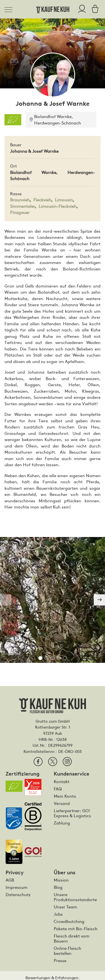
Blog (58, 887)
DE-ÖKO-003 (70, 751)
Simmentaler (23, 206)
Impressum (17, 887)
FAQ (58, 789)
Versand (62, 803)
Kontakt (62, 781)
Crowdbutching (69, 921)
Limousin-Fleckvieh (58, 206)
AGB (10, 880)
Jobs (58, 914)
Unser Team (65, 907)
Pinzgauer (20, 212)
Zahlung (62, 823)
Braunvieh (20, 200)
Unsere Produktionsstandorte (75, 897)
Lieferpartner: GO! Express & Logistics (72, 813)
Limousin (64, 200)
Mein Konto (65, 796)
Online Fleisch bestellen (67, 951)
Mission (61, 880)
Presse (60, 960)
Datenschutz (18, 894)
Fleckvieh (42, 200)
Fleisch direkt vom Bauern (72, 938)
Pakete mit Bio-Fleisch (76, 929)
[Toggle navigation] (10, 9)
